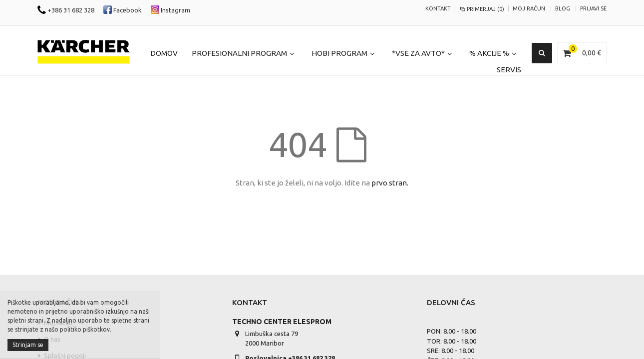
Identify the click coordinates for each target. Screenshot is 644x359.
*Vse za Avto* (418, 53)
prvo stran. (390, 183)
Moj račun (529, 8)
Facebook (123, 10)
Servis (509, 70)
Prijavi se (593, 8)
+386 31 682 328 (66, 10)
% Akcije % (489, 53)
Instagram (170, 10)
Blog (563, 8)
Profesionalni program (239, 53)
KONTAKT (438, 8)
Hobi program (339, 53)
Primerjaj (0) (482, 9)
